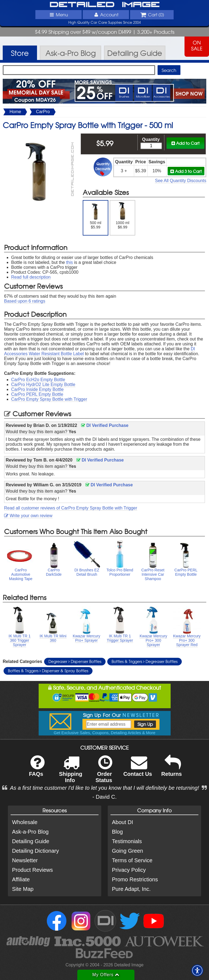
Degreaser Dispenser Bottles (75, 661)
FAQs (37, 769)
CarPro (43, 112)
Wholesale (25, 822)
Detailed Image (105, 5)
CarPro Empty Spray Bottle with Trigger (49, 399)
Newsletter (25, 860)
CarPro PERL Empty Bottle (37, 394)
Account (106, 14)
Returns (172, 769)
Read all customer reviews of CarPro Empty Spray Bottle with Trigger (71, 508)
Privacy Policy (129, 870)
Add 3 (186, 171)
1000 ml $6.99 (123, 216)
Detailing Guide (31, 841)
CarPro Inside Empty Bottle (37, 389)
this (70, 262)
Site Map (23, 889)
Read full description (31, 277)
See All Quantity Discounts (181, 181)
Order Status (104, 773)
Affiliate (21, 879)
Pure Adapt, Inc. (131, 889)
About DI (122, 822)
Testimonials (127, 841)
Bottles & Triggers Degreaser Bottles (145, 661)
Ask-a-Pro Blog (30, 832)
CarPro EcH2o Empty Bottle (38, 380)
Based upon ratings (25, 301)
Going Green (127, 851)
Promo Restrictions (135, 879)
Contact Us (138, 769)
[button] (197, 970)
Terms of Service (132, 860)
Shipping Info (71, 773)
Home (15, 112)
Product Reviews (32, 870)
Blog (117, 832)
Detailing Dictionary (35, 851)
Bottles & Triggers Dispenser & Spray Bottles (48, 671)
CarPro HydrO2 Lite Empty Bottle (43, 385)
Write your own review (28, 516)
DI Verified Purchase (105, 425)
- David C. (105, 797)
